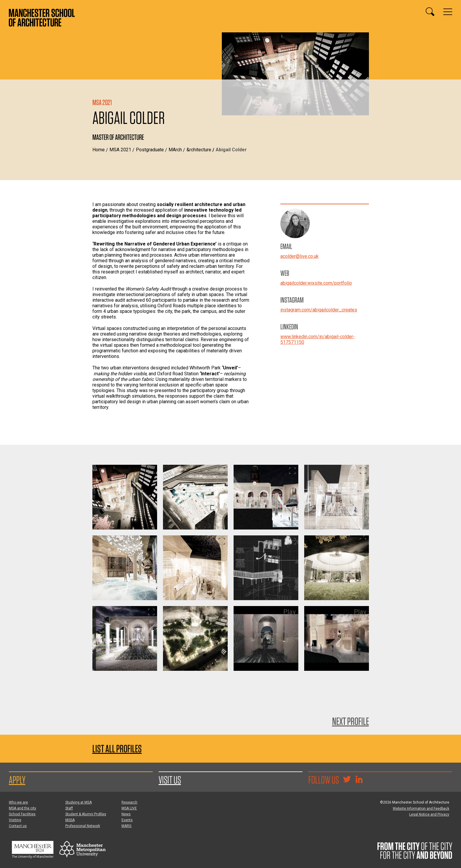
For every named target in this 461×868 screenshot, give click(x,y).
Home (99, 150)
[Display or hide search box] (430, 12)
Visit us (170, 780)
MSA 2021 (120, 150)
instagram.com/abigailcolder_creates (319, 310)
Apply (17, 780)
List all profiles (117, 749)
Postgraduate (150, 150)
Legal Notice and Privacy (429, 814)
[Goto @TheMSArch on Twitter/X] (347, 780)
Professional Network (83, 826)
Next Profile (351, 721)
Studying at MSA (79, 802)
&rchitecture (199, 150)
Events (127, 820)
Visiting (15, 820)
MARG (127, 826)
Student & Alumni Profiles (86, 814)
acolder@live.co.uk (299, 256)
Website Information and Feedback (421, 809)
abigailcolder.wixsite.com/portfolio (316, 283)
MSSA (70, 820)
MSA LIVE (129, 808)
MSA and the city (23, 808)
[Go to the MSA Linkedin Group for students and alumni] (359, 780)
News (126, 814)
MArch (175, 150)
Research (129, 802)
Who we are (18, 802)
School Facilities (22, 814)
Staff (69, 808)
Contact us (18, 826)
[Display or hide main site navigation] (448, 12)
